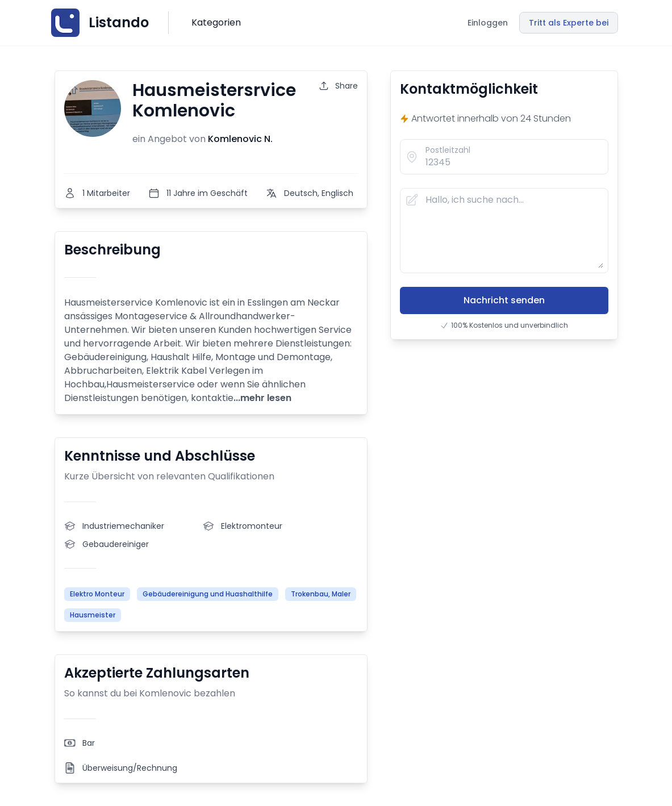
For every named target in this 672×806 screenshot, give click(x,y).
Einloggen (488, 23)
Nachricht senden (504, 300)
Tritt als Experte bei (569, 23)
